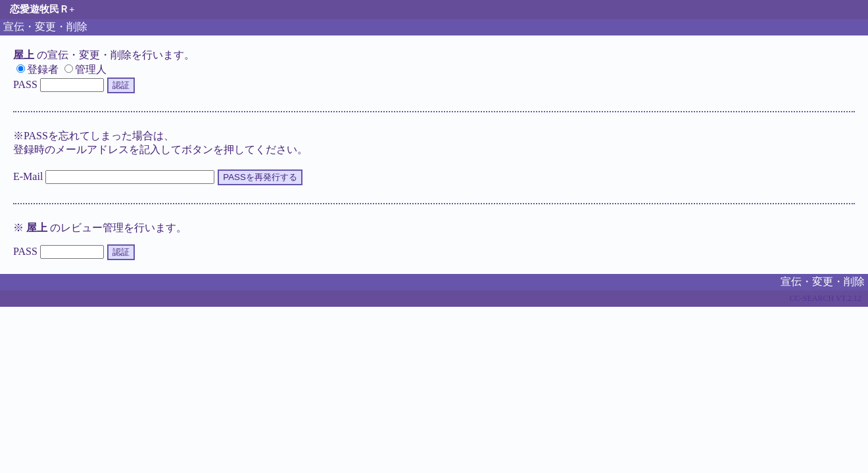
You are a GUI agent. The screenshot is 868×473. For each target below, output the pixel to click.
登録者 (37, 69)
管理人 (85, 69)
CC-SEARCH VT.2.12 (826, 298)
